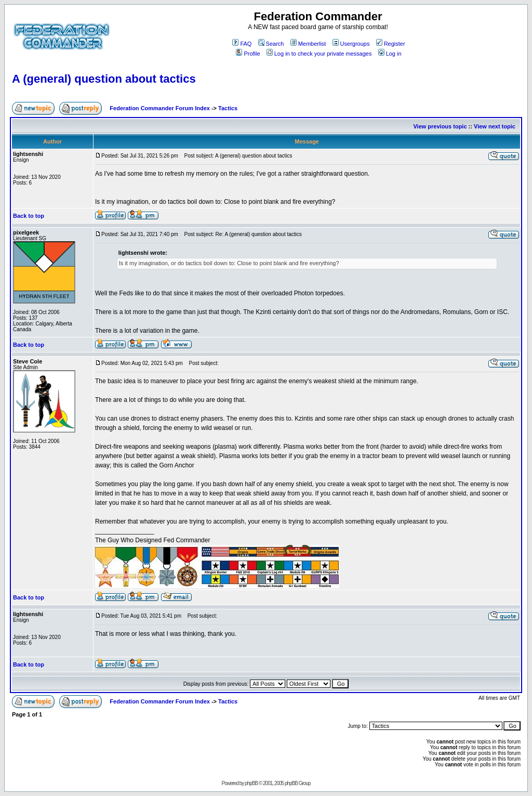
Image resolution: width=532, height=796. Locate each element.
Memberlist (308, 44)
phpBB (251, 783)
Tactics (228, 108)
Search (271, 44)
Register (391, 44)
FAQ (242, 44)
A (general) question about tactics (104, 79)
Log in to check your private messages (319, 54)
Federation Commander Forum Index (160, 108)
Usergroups (351, 44)
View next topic (495, 126)
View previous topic (440, 126)
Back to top (29, 216)
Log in (390, 54)
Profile (248, 54)
